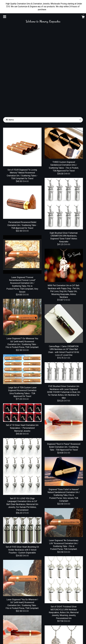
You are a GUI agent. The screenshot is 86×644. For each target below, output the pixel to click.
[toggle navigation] (5, 17)
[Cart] (83, 17)
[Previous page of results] (20, 601)
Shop (15, 626)
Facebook (43, 626)
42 (56, 601)
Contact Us (15, 639)
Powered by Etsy (71, 637)
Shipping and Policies (15, 635)
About (15, 630)
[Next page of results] (66, 601)
